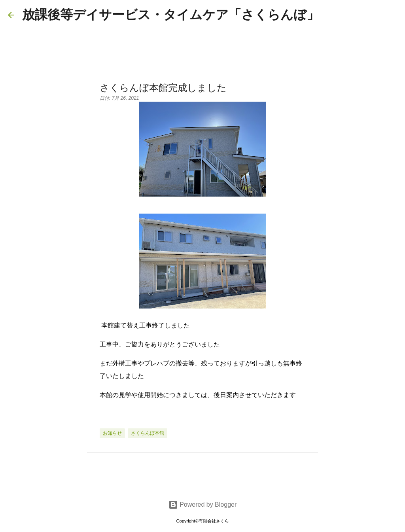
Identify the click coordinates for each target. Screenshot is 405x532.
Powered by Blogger (203, 505)
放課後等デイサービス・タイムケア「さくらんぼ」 (171, 15)
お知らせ (112, 433)
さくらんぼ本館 (148, 433)
